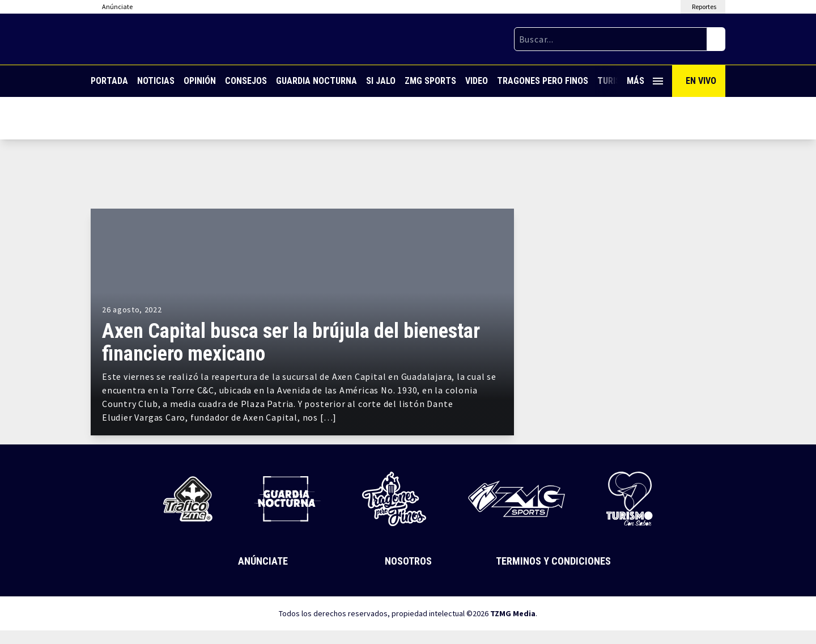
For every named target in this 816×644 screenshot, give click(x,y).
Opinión (200, 81)
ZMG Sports (430, 81)
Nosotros (408, 561)
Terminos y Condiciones (553, 561)
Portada (109, 81)
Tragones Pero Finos (543, 81)
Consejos (246, 81)
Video (477, 81)
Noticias (156, 81)
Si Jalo (381, 81)
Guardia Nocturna (316, 81)
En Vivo (701, 81)
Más (645, 81)
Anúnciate (263, 561)
